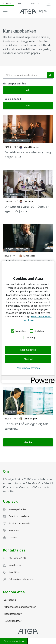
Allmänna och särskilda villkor (19, 607)
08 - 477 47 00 (14, 558)
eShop (21, 4)
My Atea (35, 4)
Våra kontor (12, 565)
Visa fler (28, 442)
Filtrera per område (14, 84)
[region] (28, 322)
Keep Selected (28, 350)
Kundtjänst (12, 572)
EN (45, 11)
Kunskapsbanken (15, 509)
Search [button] (51, 11)
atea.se (7, 4)
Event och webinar (16, 516)
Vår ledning (9, 600)
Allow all (28, 359)
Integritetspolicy (12, 614)
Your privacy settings (28, 368)
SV (40, 11)
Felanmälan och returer (18, 579)
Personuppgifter (12, 621)
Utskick (10, 538)
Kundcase (11, 531)
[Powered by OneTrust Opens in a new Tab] (42, 378)
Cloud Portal (49, 4)
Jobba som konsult (16, 524)
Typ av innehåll (12, 99)
